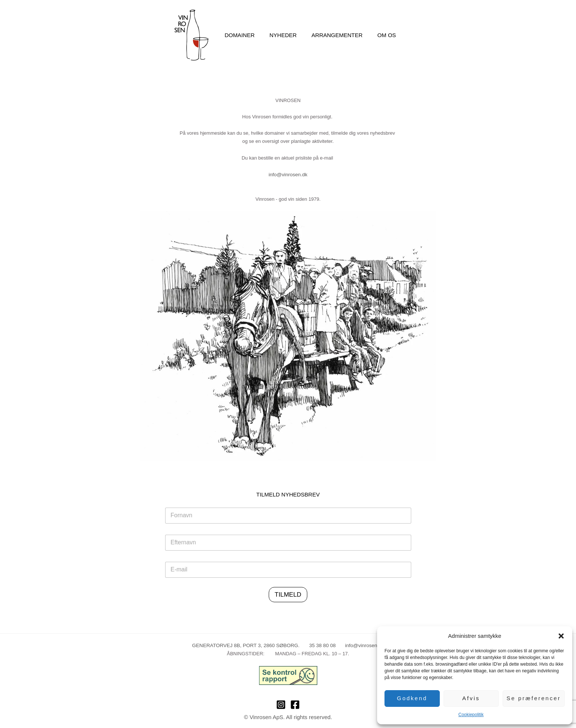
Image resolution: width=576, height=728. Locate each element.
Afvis (471, 698)
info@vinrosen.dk (288, 174)
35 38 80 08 (317, 645)
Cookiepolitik (471, 715)
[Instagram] (281, 704)
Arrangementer (335, 35)
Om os (381, 35)
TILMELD (288, 594)
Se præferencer (534, 698)
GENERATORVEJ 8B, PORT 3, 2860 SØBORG (247, 645)
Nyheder (285, 35)
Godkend (412, 698)
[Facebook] (295, 704)
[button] (561, 636)
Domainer (245, 35)
